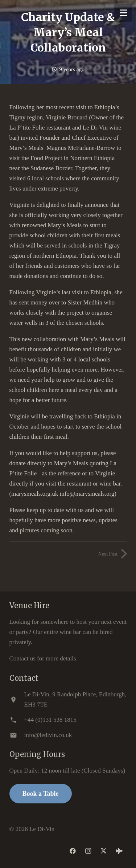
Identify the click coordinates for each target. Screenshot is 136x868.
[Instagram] (88, 851)
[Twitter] (104, 851)
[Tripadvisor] (119, 851)
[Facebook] (73, 851)
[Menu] (123, 13)
